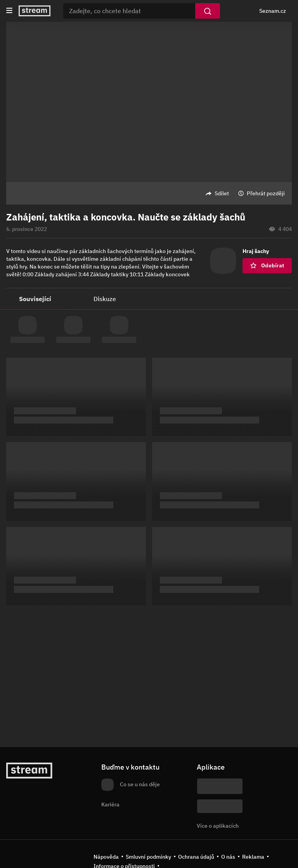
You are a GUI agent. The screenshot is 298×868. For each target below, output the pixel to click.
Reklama (253, 857)
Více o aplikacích (218, 826)
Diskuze (105, 299)
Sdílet (222, 193)
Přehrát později (266, 193)
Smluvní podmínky (148, 857)
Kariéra (110, 804)
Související (35, 299)
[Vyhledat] (208, 11)
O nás (228, 857)
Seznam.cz (273, 11)
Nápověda (106, 857)
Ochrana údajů (196, 857)
